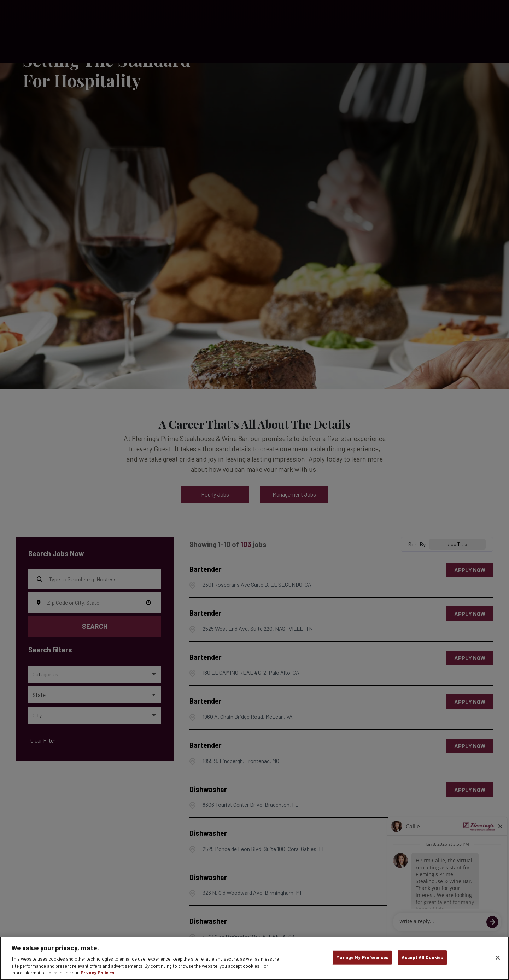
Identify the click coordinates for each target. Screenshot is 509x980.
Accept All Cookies (422, 957)
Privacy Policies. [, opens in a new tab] (98, 973)
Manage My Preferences (362, 957)
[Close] (498, 958)
